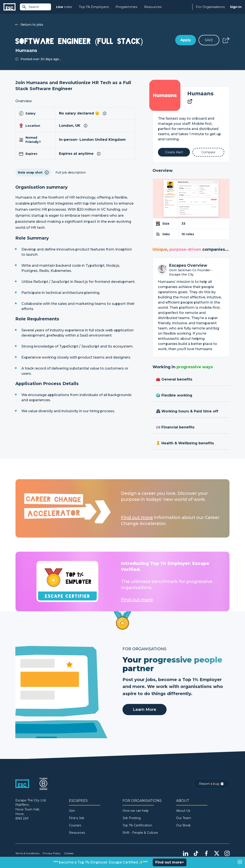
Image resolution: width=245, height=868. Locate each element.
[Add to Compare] (208, 152)
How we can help (136, 811)
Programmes (126, 7)
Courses (75, 825)
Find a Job (77, 818)
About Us (183, 811)
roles (64, 7)
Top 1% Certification (137, 825)
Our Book (183, 825)
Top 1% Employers (94, 7)
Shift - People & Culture (140, 833)
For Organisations (210, 7)
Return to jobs (29, 25)
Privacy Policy (52, 853)
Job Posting (132, 818)
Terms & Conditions (27, 853)
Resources (153, 7)
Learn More (145, 710)
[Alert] (174, 152)
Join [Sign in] (72, 811)
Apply (186, 40)
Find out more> (170, 862)
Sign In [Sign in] (236, 7)
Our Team (184, 818)
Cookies (69, 853)
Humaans (200, 93)
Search (30, 7)
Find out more (137, 517)
